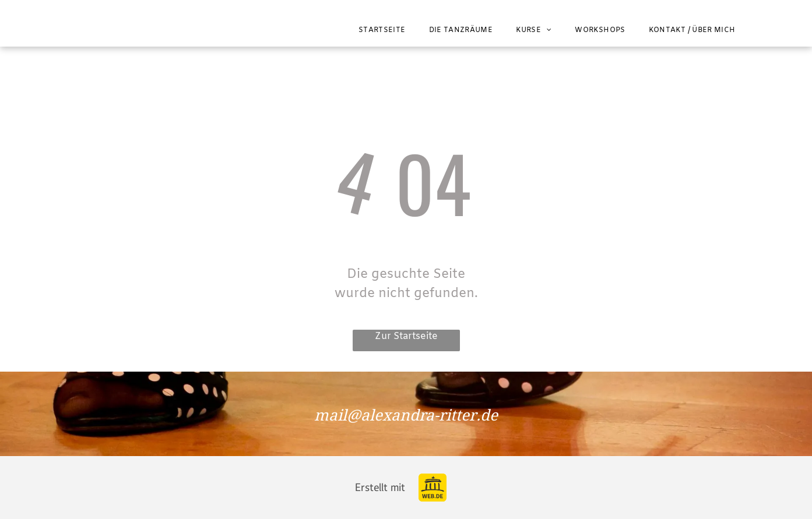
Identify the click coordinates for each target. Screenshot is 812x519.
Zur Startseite (406, 336)
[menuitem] (382, 30)
